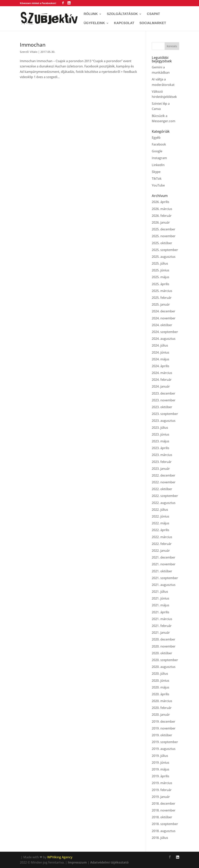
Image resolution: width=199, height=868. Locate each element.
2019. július (160, 756)
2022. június (161, 516)
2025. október (162, 243)
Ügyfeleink (94, 23)
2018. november (164, 810)
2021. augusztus (164, 585)
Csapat (153, 14)
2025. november (164, 236)
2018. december (164, 804)
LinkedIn (158, 165)
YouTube (158, 185)
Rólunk (91, 14)
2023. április (161, 448)
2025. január (161, 304)
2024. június (161, 352)
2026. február (162, 216)
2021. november (164, 564)
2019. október (162, 735)
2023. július (160, 428)
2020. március (162, 701)
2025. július (160, 263)
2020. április (161, 694)
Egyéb (156, 138)
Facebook (159, 144)
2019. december (164, 722)
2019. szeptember (165, 742)
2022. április (161, 530)
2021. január (161, 633)
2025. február (162, 298)
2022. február (162, 544)
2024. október (162, 325)
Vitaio (34, 52)
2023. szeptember (165, 414)
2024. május (161, 359)
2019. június (161, 763)
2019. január (161, 797)
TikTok (157, 179)
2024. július (160, 345)
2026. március (162, 209)
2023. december (164, 393)
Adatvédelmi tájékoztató (109, 862)
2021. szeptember (165, 578)
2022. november (164, 482)
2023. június (161, 434)
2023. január (161, 469)
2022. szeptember (165, 496)
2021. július (160, 592)
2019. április (161, 776)
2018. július (160, 838)
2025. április (161, 284)
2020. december (164, 639)
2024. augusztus (164, 339)
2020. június (161, 681)
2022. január (161, 551)
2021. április (161, 612)
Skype (156, 172)
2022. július (160, 510)
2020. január (161, 715)
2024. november (164, 318)
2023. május (161, 441)
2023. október (162, 407)
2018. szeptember (165, 824)
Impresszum (77, 862)
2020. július (160, 674)
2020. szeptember (165, 660)
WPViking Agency (60, 857)
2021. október (162, 571)
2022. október (162, 489)
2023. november (164, 400)
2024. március (162, 373)
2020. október (162, 653)
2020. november (164, 646)
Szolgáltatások (122, 14)
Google (157, 151)
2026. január (161, 222)
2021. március (162, 619)
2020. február (162, 708)
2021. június (161, 598)
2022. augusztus (164, 503)
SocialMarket (153, 23)
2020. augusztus (164, 667)
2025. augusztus (164, 257)
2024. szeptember (165, 332)
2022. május (161, 523)
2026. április (161, 202)
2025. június (161, 270)
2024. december (164, 311)
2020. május (161, 687)
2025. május (161, 277)
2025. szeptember (165, 250)
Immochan (33, 45)
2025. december (164, 229)
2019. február (162, 790)
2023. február (162, 462)
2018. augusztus (164, 831)
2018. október (162, 817)
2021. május (161, 605)
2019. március (162, 783)
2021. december (164, 557)
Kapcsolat (124, 23)
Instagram (159, 158)
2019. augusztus (164, 749)
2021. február (162, 626)
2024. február (162, 380)
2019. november (164, 728)
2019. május (161, 769)
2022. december (164, 475)
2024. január (161, 386)
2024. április (161, 366)
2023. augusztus (164, 421)
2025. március (162, 291)
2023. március (162, 455)
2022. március (162, 537)
